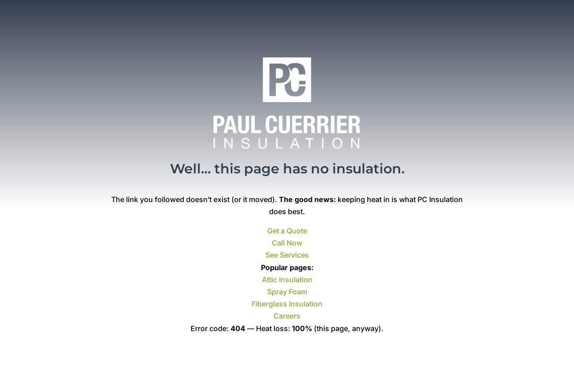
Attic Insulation (287, 280)
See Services (287, 255)
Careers (287, 316)
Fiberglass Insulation (287, 304)
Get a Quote (287, 231)
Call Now (287, 243)
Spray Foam (287, 292)
